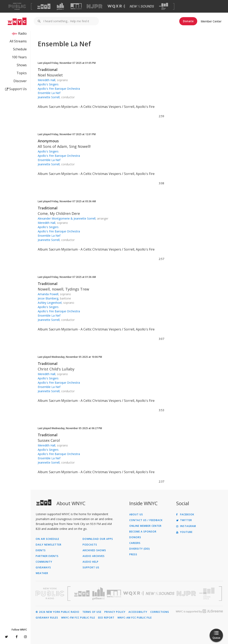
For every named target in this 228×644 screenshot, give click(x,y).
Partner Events (47, 556)
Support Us (16, 89)
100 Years (19, 57)
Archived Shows (94, 550)
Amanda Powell (48, 294)
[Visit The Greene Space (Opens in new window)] (164, 6)
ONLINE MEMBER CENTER (145, 526)
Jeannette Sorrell (49, 97)
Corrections (160, 612)
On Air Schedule (47, 539)
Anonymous (48, 141)
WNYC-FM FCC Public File (78, 618)
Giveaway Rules (47, 618)
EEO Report (106, 618)
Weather (42, 573)
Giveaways (43, 568)
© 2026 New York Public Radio (58, 612)
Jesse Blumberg (48, 298)
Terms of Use (92, 612)
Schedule (20, 49)
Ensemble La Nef (49, 93)
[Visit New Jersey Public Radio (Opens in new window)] (187, 594)
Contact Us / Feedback (146, 520)
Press (133, 555)
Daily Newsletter (49, 545)
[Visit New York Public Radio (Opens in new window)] (50, 593)
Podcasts (90, 545)
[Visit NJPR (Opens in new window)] (95, 6)
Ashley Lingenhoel (50, 303)
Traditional (48, 70)
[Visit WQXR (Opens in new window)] (116, 6)
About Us (136, 515)
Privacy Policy (115, 612)
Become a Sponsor (143, 532)
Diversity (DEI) (140, 549)
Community (44, 562)
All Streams (18, 41)
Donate (188, 21)
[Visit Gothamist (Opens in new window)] (60, 6)
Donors (135, 537)
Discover (20, 81)
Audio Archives (94, 556)
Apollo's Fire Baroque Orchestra (59, 89)
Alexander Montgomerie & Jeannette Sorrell (67, 218)
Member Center (211, 21)
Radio (22, 33)
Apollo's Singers (48, 84)
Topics (22, 73)
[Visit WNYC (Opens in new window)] (44, 6)
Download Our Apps (98, 539)
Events (41, 550)
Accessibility (138, 612)
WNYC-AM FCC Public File (135, 618)
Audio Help (91, 562)
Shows (22, 65)
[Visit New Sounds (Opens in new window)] (142, 6)
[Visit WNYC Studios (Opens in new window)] (76, 6)
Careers (135, 543)
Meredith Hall (46, 80)
